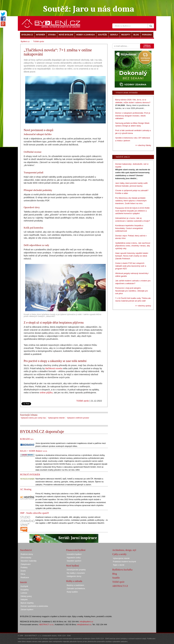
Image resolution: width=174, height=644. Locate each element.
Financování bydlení (76, 550)
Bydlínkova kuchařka (122, 570)
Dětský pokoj (26, 596)
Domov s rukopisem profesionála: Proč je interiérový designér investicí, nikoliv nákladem (133, 116)
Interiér (23, 582)
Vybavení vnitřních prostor (78, 418)
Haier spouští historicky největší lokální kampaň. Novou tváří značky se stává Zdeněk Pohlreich (132, 256)
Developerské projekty (76, 570)
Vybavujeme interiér (56, 418)
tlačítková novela (54, 368)
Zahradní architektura (76, 588)
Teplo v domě (119, 565)
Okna (23, 574)
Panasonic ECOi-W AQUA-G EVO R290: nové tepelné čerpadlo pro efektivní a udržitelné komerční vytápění (133, 211)
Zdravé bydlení (27, 609)
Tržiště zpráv (83, 401)
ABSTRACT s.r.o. (46, 625)
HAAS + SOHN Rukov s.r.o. (34, 451)
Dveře (23, 571)
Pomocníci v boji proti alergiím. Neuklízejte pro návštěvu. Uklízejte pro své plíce (132, 291)
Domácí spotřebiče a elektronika (34, 606)
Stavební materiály (29, 561)
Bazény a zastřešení (75, 585)
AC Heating (26, 489)
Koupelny (25, 590)
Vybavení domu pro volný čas (33, 418)
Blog (115, 574)
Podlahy (24, 567)
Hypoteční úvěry (74, 558)
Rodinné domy (27, 554)
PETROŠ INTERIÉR (30, 475)
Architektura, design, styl (124, 550)
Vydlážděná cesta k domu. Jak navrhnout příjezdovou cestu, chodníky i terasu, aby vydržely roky (133, 246)
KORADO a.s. (27, 439)
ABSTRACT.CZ (120, 586)
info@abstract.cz (84, 625)
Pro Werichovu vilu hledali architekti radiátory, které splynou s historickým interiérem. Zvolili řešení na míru (131, 201)
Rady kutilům (72, 592)
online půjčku (46, 392)
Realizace (25, 577)
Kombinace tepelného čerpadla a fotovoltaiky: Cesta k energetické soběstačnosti (129, 228)
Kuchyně (24, 586)
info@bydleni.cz (86, 622)
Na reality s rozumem (76, 573)
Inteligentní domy (74, 576)
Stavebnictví (26, 550)
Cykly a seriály (119, 554)
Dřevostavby (26, 558)
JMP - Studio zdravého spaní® (34, 513)
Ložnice (24, 593)
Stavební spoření (74, 561)
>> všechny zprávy (143, 306)
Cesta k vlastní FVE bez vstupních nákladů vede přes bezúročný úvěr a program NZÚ (131, 266)
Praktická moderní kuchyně (124, 562)
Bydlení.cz (25, 41)
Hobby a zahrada (74, 581)
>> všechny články (143, 145)
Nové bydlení (72, 566)
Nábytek (24, 599)
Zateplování (26, 564)
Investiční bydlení (74, 554)
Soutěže (116, 578)
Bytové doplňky (27, 603)
